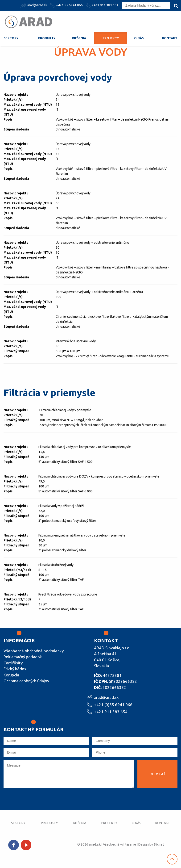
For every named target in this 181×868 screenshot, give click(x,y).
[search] (176, 6)
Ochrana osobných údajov (26, 681)
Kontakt (170, 38)
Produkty (47, 38)
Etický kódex (15, 669)
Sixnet (159, 844)
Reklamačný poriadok (23, 657)
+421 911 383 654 (103, 5)
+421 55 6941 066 (67, 5)
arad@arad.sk (34, 5)
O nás (139, 38)
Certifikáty (13, 663)
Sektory (11, 38)
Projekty (111, 38)
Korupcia (11, 675)
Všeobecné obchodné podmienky (34, 651)
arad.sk (95, 844)
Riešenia (79, 38)
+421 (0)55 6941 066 (113, 704)
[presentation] (39, 801)
